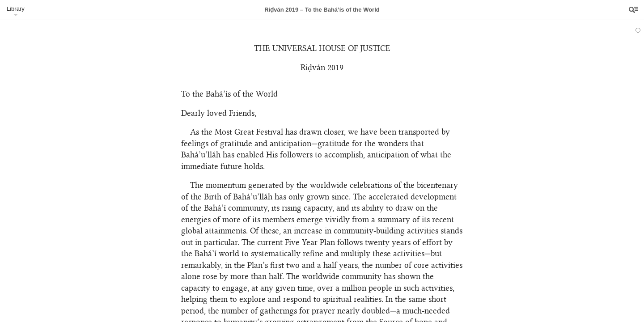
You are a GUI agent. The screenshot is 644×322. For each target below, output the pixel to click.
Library (16, 9)
